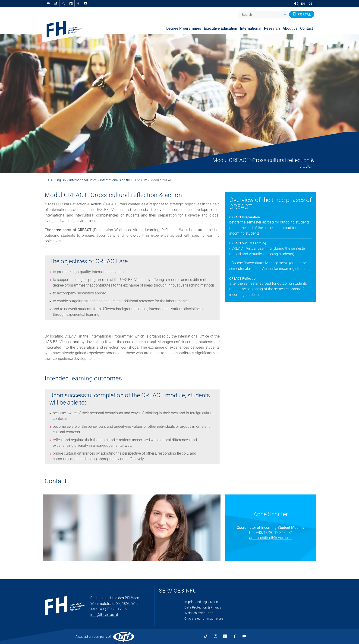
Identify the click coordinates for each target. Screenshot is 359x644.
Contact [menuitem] (307, 28)
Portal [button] (302, 14)
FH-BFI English (55, 180)
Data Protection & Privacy (203, 607)
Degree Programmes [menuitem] (184, 28)
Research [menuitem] (272, 28)
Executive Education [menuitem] (220, 28)
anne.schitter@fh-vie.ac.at (271, 538)
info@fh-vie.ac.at (104, 615)
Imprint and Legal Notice (202, 602)
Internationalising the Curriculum (124, 180)
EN (303, 4)
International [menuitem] (251, 28)
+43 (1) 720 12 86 (112, 609)
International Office (83, 180)
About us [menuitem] (290, 28)
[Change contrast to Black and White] (296, 3)
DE (310, 4)
